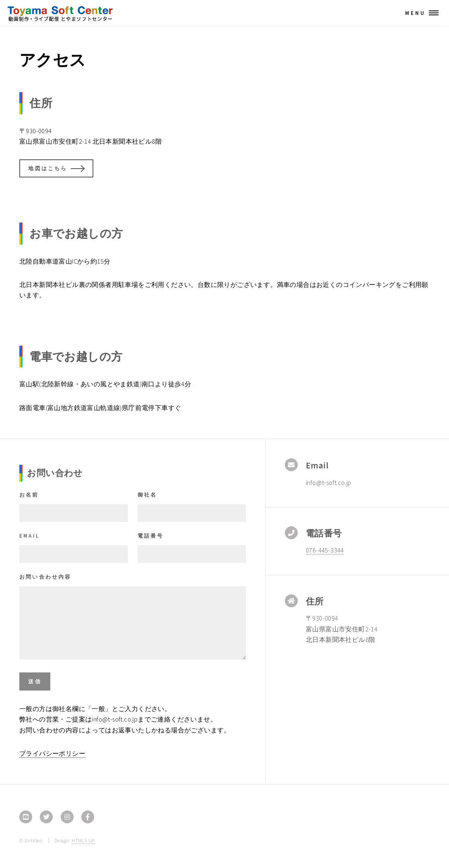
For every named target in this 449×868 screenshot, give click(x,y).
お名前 (29, 495)
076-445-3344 (325, 550)
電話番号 (151, 536)
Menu (415, 13)
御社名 (147, 495)
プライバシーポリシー (52, 753)
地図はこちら (48, 168)
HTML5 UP (83, 840)
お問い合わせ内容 (45, 577)
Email (29, 536)
